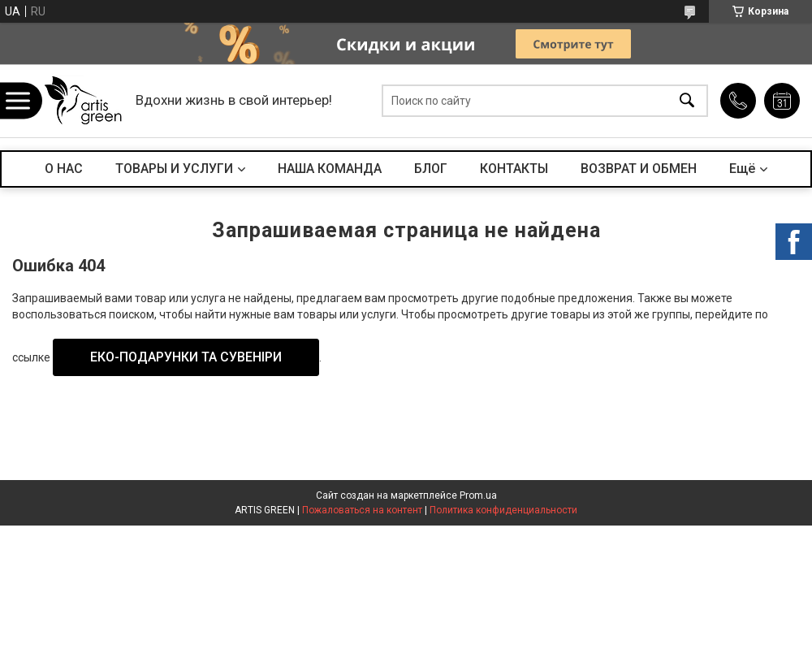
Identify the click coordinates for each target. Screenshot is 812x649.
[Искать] (687, 101)
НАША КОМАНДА (330, 169)
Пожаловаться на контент (362, 510)
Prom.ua (478, 495)
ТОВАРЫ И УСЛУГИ (174, 169)
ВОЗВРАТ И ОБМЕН (639, 169)
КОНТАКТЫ (514, 169)
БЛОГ (431, 169)
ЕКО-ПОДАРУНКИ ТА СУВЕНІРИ (186, 357)
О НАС (64, 169)
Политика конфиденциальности (503, 510)
